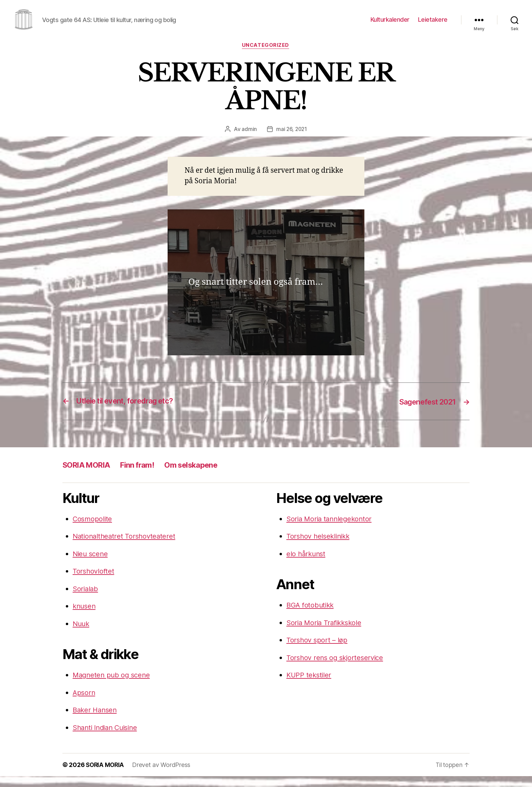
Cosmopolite (93, 529)
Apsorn (84, 703)
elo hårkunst (307, 564)
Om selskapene (202, 475)
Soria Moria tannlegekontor (331, 529)
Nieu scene (91, 564)
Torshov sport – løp (318, 651)
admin (249, 140)
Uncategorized (266, 56)
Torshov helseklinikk (320, 547)
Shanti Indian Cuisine (108, 738)
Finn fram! (144, 475)
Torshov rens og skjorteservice (337, 668)
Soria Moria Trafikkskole (326, 633)
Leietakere (433, 25)
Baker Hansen (96, 721)
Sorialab (86, 599)
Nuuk (82, 634)
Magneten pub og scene (113, 686)
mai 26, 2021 (292, 140)
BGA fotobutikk (311, 616)
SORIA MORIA (89, 475)
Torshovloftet (94, 582)
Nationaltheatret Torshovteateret (126, 547)
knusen (85, 617)
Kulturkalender (390, 25)
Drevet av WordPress (163, 776)
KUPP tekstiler (310, 686)
